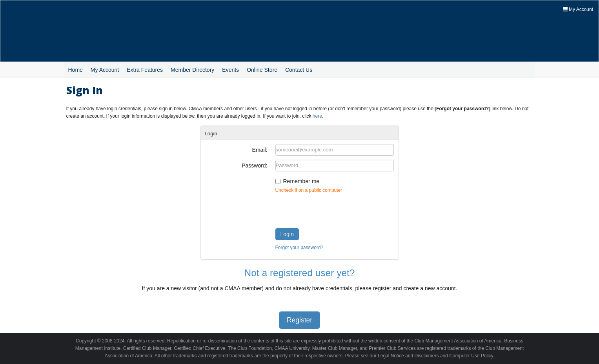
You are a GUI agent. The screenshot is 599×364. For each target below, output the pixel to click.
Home (76, 70)
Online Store (262, 70)
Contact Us (299, 70)
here (317, 116)
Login (287, 234)
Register (299, 320)
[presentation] (335, 209)
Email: (260, 150)
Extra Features (145, 70)
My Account (105, 70)
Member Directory (192, 70)
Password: (254, 166)
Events (230, 70)
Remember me (301, 181)
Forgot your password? (299, 248)
